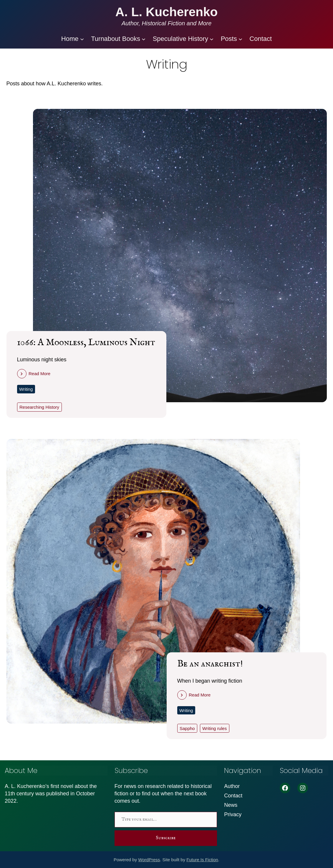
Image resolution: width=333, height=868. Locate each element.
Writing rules (214, 728)
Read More (39, 374)
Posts (229, 39)
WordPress (149, 860)
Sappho (187, 728)
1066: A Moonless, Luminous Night (86, 343)
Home (70, 39)
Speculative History (180, 39)
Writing (26, 389)
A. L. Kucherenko (167, 12)
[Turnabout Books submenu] (144, 39)
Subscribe (166, 838)
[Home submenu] (82, 39)
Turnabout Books (116, 39)
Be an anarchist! (210, 664)
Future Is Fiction (202, 860)
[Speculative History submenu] (212, 39)
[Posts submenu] (240, 39)
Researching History (39, 407)
